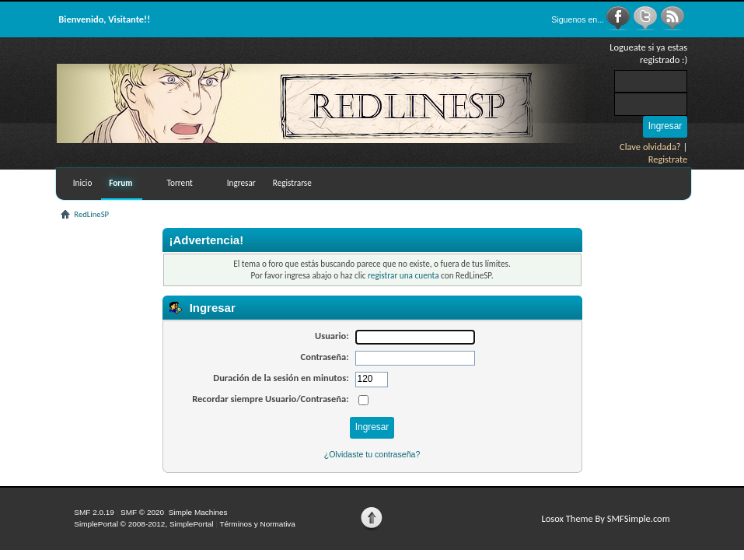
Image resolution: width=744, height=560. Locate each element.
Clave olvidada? (650, 147)
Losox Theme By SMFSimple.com (606, 518)
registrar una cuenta (403, 275)
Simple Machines (198, 512)
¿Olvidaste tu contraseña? (372, 454)
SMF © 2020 (142, 512)
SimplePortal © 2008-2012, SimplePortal (143, 524)
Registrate (668, 159)
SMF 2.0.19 (94, 512)
